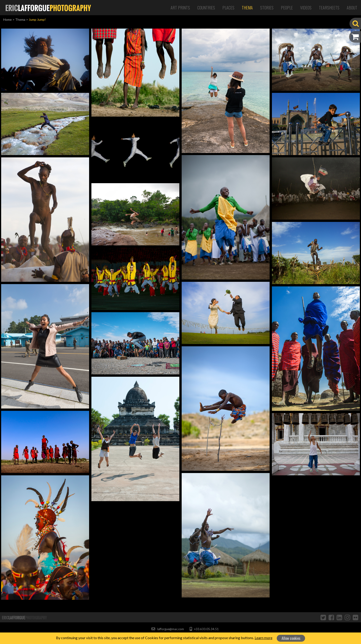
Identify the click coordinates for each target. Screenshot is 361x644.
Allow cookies (291, 638)
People (287, 8)
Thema (247, 8)
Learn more (263, 638)
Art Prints (180, 8)
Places (228, 8)
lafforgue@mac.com (168, 629)
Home (7, 19)
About (352, 8)
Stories (267, 8)
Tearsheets (329, 8)
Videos (306, 8)
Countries (206, 8)
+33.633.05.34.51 (204, 629)
